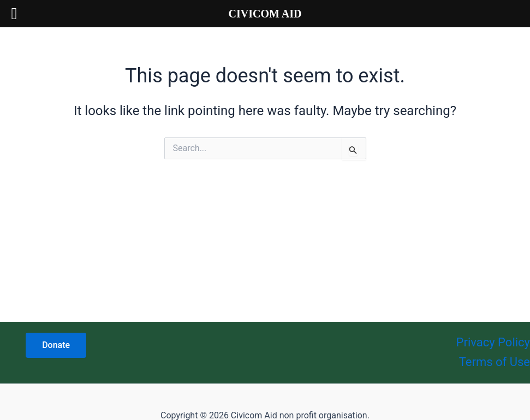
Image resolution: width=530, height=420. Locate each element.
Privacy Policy (493, 342)
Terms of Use (495, 362)
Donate (56, 345)
